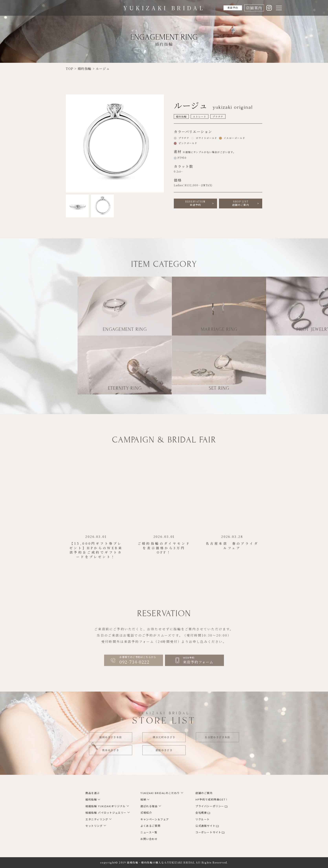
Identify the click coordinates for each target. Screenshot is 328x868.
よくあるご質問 (150, 826)
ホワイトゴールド (206, 138)
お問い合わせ (149, 839)
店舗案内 (254, 8)
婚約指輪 (91, 800)
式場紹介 (146, 813)
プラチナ (183, 138)
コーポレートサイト (208, 832)
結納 (143, 800)
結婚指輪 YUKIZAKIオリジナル (106, 806)
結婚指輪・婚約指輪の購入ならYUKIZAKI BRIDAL (161, 863)
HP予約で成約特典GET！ (212, 800)
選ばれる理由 (149, 806)
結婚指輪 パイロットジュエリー (106, 813)
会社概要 (201, 813)
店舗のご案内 (241, 203)
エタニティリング (97, 820)
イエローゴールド (234, 138)
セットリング (94, 826)
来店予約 (230, 8)
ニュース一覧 (149, 832)
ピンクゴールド (187, 143)
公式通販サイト (205, 826)
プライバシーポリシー (210, 806)
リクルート (203, 820)
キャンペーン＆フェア (155, 820)
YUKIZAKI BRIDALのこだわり (160, 793)
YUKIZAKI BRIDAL (164, 8)
